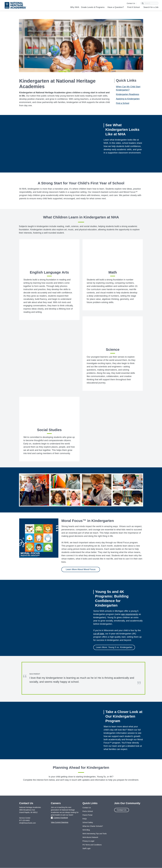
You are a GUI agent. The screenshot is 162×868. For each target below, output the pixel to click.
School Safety (88, 822)
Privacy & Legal (88, 841)
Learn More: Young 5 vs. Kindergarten (114, 647)
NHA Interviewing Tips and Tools (95, 834)
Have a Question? (116, 7)
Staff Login (87, 848)
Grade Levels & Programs (93, 7)
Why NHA (75, 7)
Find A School (133, 7)
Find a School (123, 103)
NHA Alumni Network (90, 837)
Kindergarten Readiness (128, 94)
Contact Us (131, 3)
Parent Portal (87, 815)
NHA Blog (86, 830)
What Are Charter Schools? (93, 826)
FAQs (85, 819)
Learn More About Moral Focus (81, 569)
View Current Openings (60, 822)
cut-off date (99, 634)
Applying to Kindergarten (128, 99)
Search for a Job (151, 7)
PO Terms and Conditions (92, 845)
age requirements (130, 614)
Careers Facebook (59, 818)
